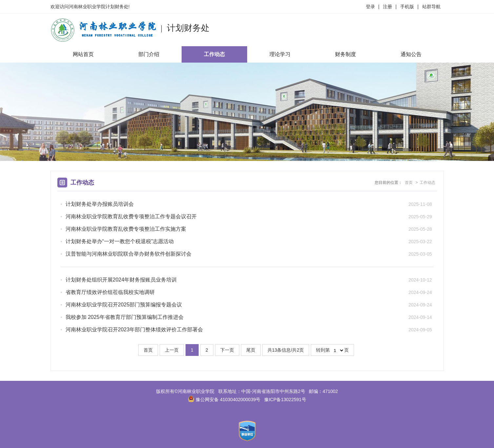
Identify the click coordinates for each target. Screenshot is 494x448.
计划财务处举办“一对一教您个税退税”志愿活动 (120, 241)
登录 (370, 7)
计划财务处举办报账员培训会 (100, 204)
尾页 (251, 350)
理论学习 (280, 54)
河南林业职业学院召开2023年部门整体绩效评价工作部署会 (134, 330)
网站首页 (83, 54)
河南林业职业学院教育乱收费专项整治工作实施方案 (126, 229)
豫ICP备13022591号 (285, 399)
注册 (387, 7)
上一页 (172, 350)
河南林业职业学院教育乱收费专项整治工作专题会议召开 (131, 216)
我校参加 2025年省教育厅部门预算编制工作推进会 (125, 317)
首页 (409, 183)
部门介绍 (149, 54)
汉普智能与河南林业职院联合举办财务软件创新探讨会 (128, 254)
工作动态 (214, 54)
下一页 (227, 350)
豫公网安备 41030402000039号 (224, 399)
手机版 (407, 7)
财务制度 (346, 54)
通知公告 (411, 54)
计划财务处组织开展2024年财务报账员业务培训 (121, 280)
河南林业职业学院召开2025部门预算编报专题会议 (124, 305)
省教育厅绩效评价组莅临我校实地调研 (110, 292)
